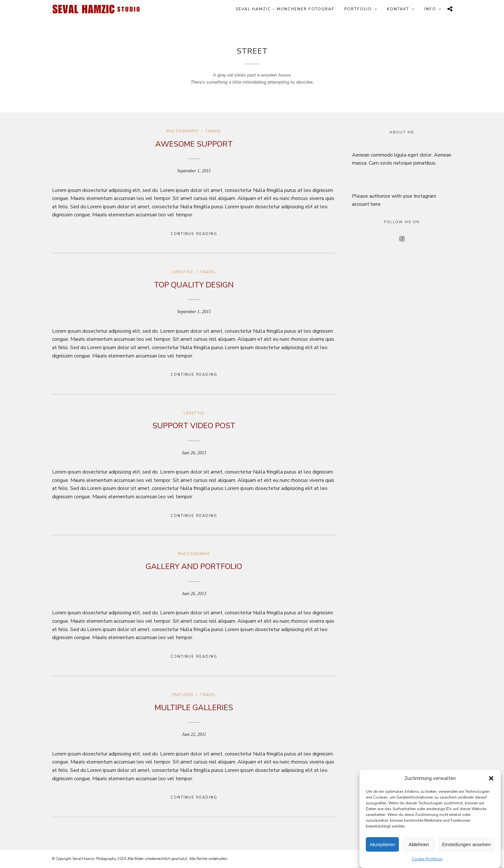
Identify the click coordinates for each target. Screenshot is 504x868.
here (376, 204)
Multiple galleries (194, 708)
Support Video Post (194, 426)
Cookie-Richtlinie (427, 859)
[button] (491, 778)
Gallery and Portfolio (194, 566)
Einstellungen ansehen (466, 844)
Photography (183, 131)
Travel (213, 131)
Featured (183, 695)
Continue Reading (194, 234)
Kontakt (398, 9)
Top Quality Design (194, 285)
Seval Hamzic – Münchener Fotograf (285, 9)
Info (430, 9)
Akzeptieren (382, 844)
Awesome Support (194, 144)
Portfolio (358, 9)
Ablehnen (419, 844)
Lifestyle (183, 272)
